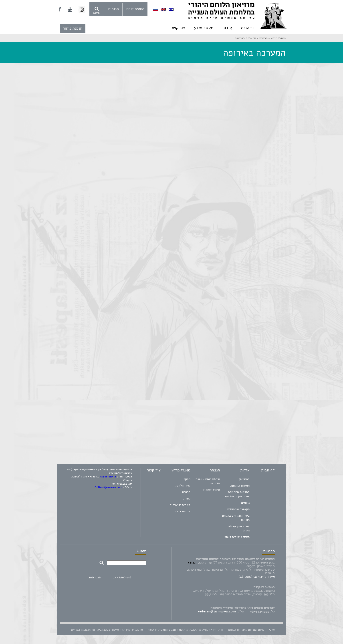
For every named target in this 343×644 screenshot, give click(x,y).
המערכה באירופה (245, 38)
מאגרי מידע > (277, 38)
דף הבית (248, 28)
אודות (227, 28)
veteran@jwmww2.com (217, 611)
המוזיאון (244, 479)
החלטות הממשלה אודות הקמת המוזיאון (236, 494)
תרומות (113, 9)
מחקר (187, 479)
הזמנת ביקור (73, 28)
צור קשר (178, 28)
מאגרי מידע (204, 28)
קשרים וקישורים (180, 505)
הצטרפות (95, 577)
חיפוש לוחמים (211, 490)
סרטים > (262, 38)
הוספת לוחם (135, 9)
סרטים (186, 492)
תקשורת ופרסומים (238, 509)
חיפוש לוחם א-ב (124, 577)
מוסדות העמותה (240, 486)
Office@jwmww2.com (108, 487)
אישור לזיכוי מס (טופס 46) (257, 577)
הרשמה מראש (108, 477)
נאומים (245, 503)
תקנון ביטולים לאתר (237, 537)
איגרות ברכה (182, 511)
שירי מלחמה (183, 486)
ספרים (187, 498)
